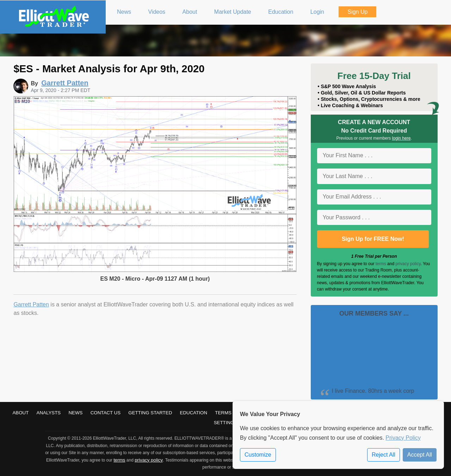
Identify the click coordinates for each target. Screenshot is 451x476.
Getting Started (150, 413)
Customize (258, 455)
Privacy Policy (403, 438)
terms (381, 264)
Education (194, 413)
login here (401, 138)
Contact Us (106, 413)
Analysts (49, 413)
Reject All (384, 455)
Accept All (420, 455)
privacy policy (408, 264)
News (75, 413)
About (20, 413)
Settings (226, 423)
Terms (223, 413)
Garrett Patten (31, 304)
